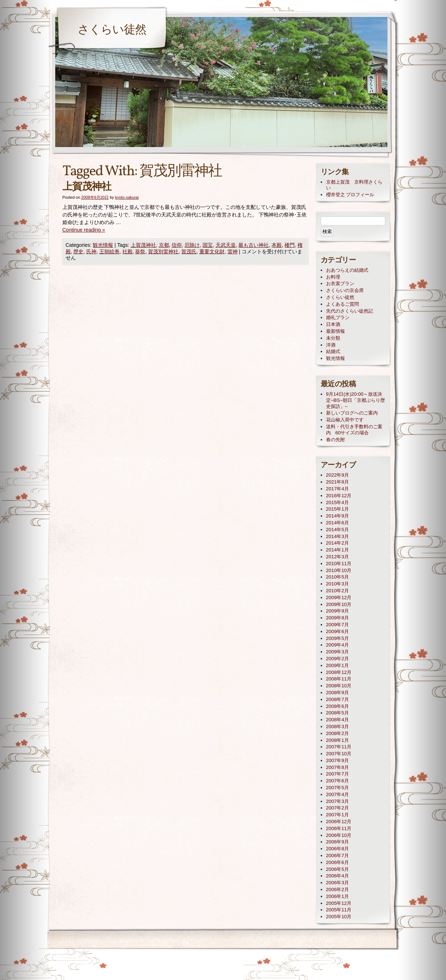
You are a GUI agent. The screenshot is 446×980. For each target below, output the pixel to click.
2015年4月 (337, 502)
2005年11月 (339, 910)
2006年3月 (337, 883)
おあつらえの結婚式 (347, 270)
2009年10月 (339, 604)
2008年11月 (339, 679)
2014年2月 (337, 543)
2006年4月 (337, 876)
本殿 (277, 245)
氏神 (91, 252)
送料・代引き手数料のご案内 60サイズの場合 (354, 430)
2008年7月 (337, 699)
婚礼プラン (338, 317)
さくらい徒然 (112, 30)
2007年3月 (337, 801)
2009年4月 (337, 645)
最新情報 (335, 331)
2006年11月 (339, 828)
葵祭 (140, 252)
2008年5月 (337, 713)
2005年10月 (339, 917)
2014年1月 (337, 550)
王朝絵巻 (109, 252)
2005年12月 (339, 903)
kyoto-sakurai (127, 197)
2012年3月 (337, 557)
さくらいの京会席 (345, 290)
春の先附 (335, 440)
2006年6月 (337, 862)
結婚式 (333, 351)
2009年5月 (337, 638)
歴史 (78, 252)
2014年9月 (337, 516)
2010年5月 (337, 577)
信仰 (177, 245)
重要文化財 (212, 252)
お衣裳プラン (340, 283)
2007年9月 (337, 760)
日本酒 (333, 324)
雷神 (233, 252)
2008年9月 (337, 693)
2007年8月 (337, 767)
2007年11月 (339, 747)
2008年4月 (337, 720)
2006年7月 (337, 856)
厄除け (192, 245)
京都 (164, 245)
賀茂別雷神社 (163, 252)
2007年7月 (337, 774)
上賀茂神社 (87, 187)
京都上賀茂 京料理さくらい (354, 185)
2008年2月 (337, 733)
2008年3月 (337, 727)
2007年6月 (337, 781)
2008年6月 (337, 706)
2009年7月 (337, 625)
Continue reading (84, 230)
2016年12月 (339, 496)
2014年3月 (337, 536)
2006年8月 (337, 849)
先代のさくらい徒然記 (350, 311)
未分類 (333, 338)
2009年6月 (337, 631)
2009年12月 (339, 598)
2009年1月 (337, 665)
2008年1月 (337, 740)
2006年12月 (339, 822)
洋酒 (331, 345)
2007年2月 (337, 808)
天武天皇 (226, 245)
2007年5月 (337, 788)
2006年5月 (337, 869)
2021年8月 (337, 482)
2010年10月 (339, 570)
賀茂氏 (189, 252)
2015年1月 (337, 509)
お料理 (333, 277)
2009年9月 (337, 611)
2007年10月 (339, 754)
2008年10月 (339, 686)
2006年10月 (339, 835)
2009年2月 (337, 659)
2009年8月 (337, 618)
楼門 (290, 245)
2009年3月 (337, 652)
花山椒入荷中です (345, 420)
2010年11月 (339, 564)
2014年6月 (337, 523)
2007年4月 (337, 794)
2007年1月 (337, 815)
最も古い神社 (254, 245)
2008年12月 (339, 672)
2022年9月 (337, 475)
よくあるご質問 (343, 304)
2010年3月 (337, 584)
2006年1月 (337, 896)
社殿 (127, 252)
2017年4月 (337, 489)
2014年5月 (337, 530)
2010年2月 (337, 591)
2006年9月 (337, 842)
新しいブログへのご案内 (352, 413)
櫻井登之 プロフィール (350, 195)
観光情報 (103, 245)
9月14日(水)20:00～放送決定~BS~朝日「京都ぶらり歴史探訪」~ (356, 400)
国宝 (208, 245)
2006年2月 (337, 889)
